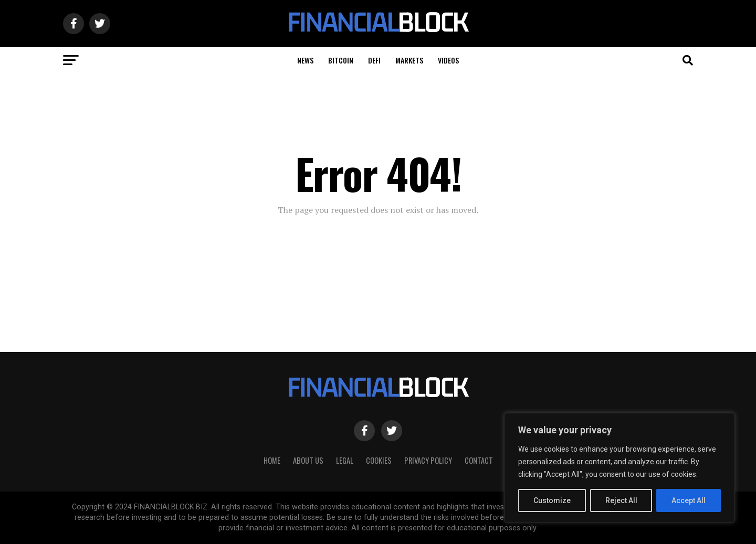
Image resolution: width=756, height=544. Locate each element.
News (305, 60)
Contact (479, 460)
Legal (345, 460)
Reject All (621, 500)
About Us (308, 460)
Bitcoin (341, 60)
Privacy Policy (428, 460)
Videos (448, 60)
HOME (272, 460)
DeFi (374, 60)
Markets (409, 60)
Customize (552, 500)
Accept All (689, 500)
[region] (619, 468)
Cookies (379, 460)
